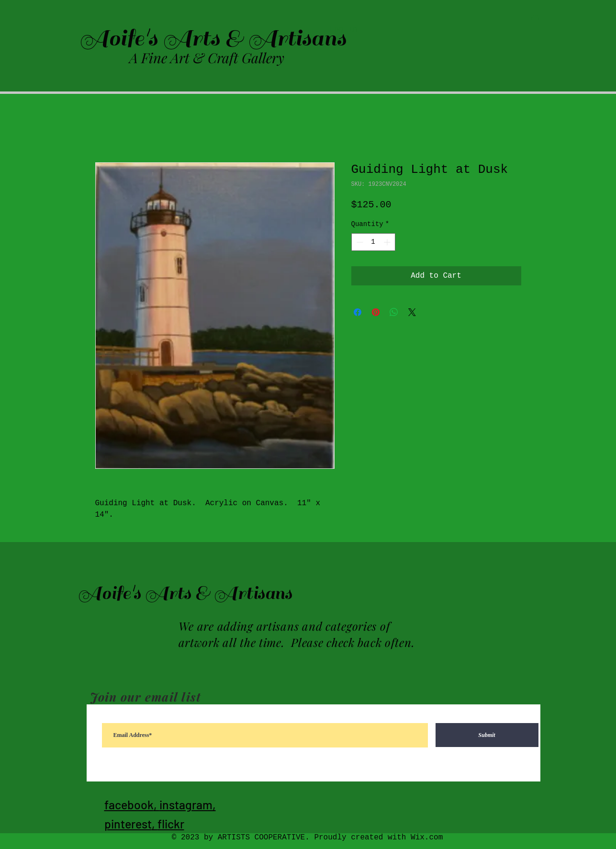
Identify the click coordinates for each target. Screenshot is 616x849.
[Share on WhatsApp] (394, 312)
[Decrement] (359, 242)
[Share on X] (412, 312)
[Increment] (388, 242)
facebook (129, 804)
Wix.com (427, 838)
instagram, (188, 804)
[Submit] (487, 735)
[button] (535, 25)
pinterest (128, 824)
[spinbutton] (373, 242)
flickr (171, 824)
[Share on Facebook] (358, 312)
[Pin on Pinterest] (376, 312)
